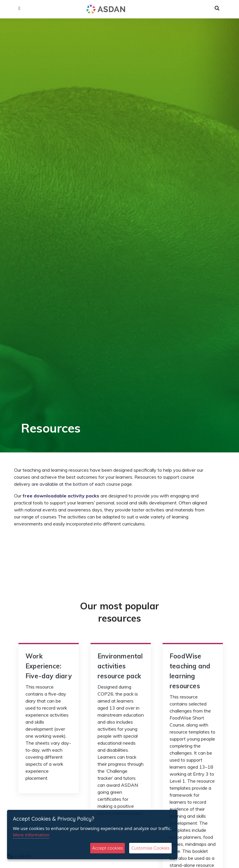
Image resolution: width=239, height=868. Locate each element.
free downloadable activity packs (60, 496)
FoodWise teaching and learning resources (190, 671)
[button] (19, 8)
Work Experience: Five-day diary (49, 666)
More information (31, 835)
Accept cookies (108, 848)
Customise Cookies (150, 848)
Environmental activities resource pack (120, 666)
